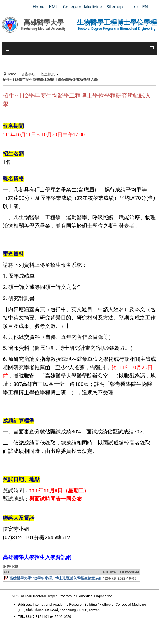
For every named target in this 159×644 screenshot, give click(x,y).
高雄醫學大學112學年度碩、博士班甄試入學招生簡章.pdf (55, 578)
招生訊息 (48, 74)
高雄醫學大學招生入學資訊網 (37, 557)
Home (11, 74)
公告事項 (28, 74)
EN (145, 7)
